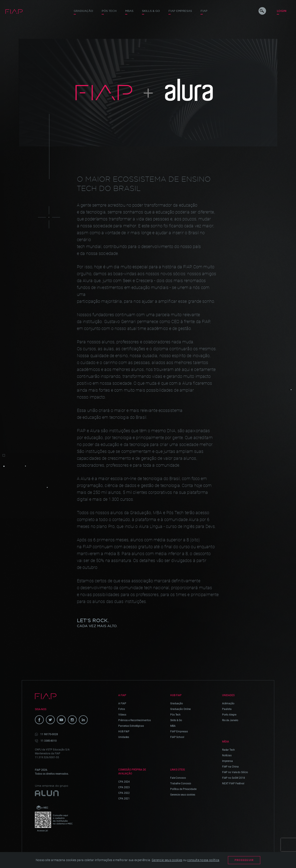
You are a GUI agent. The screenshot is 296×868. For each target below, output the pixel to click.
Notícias (227, 755)
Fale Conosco (178, 778)
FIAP (204, 11)
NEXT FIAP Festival (233, 783)
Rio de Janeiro (230, 720)
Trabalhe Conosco (181, 783)
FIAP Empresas (179, 731)
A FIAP (122, 703)
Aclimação (228, 703)
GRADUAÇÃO (83, 11)
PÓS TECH (109, 11)
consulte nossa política (203, 860)
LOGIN (282, 11)
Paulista (227, 709)
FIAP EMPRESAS (180, 11)
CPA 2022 (124, 793)
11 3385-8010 (49, 741)
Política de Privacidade (183, 789)
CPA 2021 (124, 799)
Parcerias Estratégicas (131, 726)
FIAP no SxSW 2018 (234, 778)
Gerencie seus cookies (183, 795)
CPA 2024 (124, 782)
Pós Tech (175, 715)
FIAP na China (230, 767)
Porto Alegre (229, 715)
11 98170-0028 (49, 734)
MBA (173, 726)
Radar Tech (228, 750)
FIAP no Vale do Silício (235, 772)
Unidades (124, 737)
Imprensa (227, 761)
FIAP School (177, 737)
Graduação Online (180, 709)
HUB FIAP (124, 731)
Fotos (122, 709)
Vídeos (122, 715)
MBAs (129, 11)
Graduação (177, 703)
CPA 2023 (124, 787)
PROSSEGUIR (244, 860)
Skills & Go (151, 11)
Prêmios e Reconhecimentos (135, 720)
